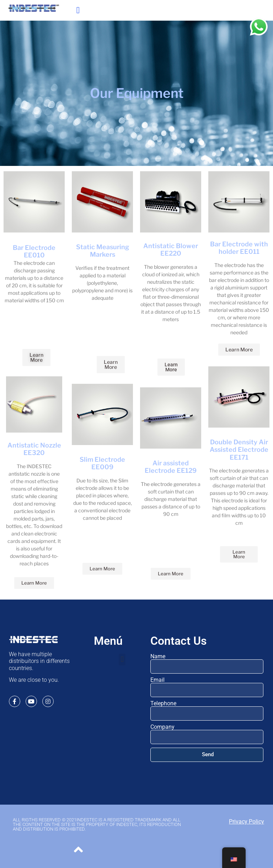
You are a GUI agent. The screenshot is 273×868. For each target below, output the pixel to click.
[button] (78, 10)
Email (157, 680)
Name (158, 657)
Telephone (163, 704)
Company (162, 727)
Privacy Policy (247, 822)
